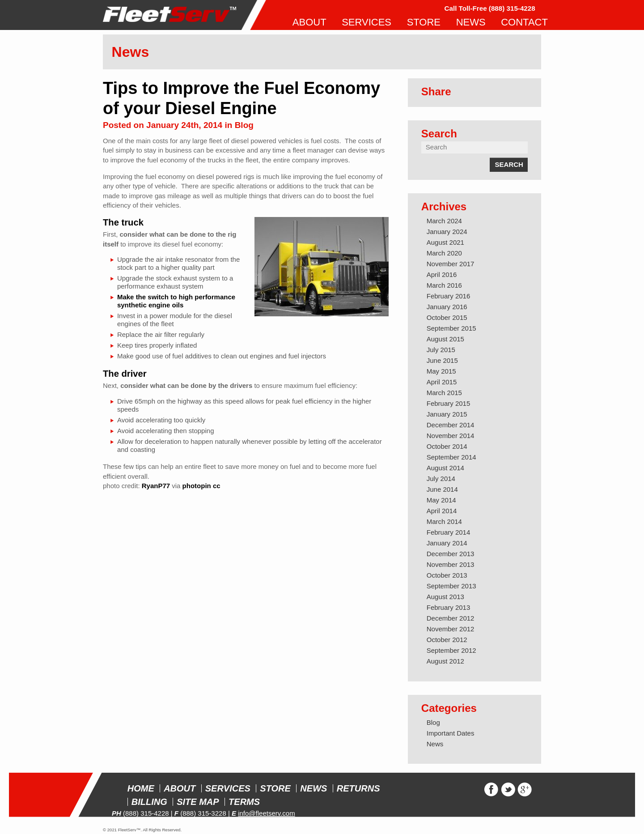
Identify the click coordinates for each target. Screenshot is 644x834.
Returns (358, 788)
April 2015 (442, 382)
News (435, 744)
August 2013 (445, 597)
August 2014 (445, 468)
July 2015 (441, 350)
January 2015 (447, 414)
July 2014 (441, 479)
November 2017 (451, 264)
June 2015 (442, 360)
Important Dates (451, 733)
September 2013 (451, 586)
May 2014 (441, 500)
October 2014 (447, 446)
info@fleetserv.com (267, 813)
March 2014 (444, 521)
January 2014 (447, 543)
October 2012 (447, 640)
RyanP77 (156, 486)
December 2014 (451, 425)
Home (141, 788)
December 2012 (451, 618)
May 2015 (441, 371)
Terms (244, 802)
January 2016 (447, 307)
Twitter (508, 789)
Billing (149, 802)
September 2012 (451, 650)
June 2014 (442, 489)
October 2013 (447, 575)
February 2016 (449, 296)
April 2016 (442, 274)
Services (228, 788)
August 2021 (445, 242)
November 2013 (451, 564)
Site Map (198, 802)
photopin (197, 486)
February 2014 (449, 532)
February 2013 (449, 607)
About (180, 788)
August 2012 (445, 661)
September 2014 (451, 457)
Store (275, 788)
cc (217, 486)
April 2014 (442, 511)
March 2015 (444, 393)
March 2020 (444, 253)
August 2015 (445, 339)
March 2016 (444, 285)
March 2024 (444, 221)
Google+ (525, 789)
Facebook (491, 789)
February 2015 (449, 403)
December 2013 (451, 554)
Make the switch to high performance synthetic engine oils (176, 301)
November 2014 (451, 436)
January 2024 (447, 232)
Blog (244, 125)
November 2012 (451, 629)
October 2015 (447, 317)
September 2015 (451, 328)
